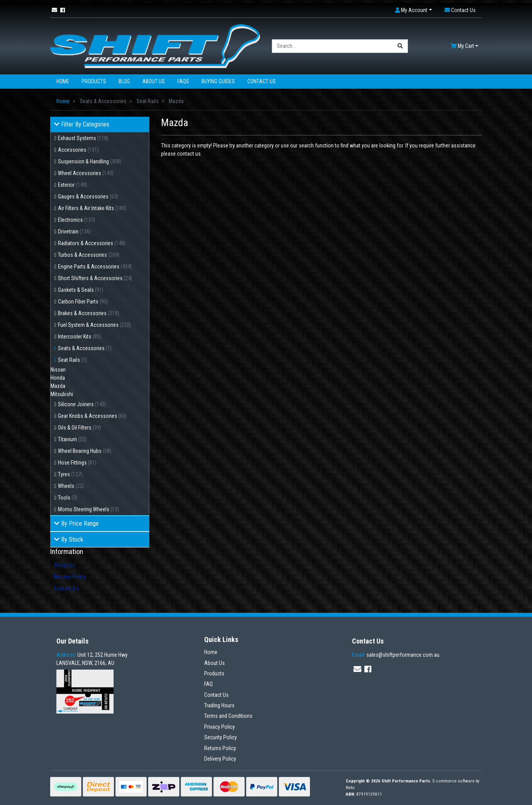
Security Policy (220, 737)
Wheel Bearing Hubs (85, 451)
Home (63, 81)
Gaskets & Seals (81, 290)
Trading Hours (219, 705)
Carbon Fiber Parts (83, 302)
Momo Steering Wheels (88, 509)
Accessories (78, 150)
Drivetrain (74, 232)
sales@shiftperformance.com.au (396, 655)
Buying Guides (218, 81)
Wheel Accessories (86, 173)
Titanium (72, 439)
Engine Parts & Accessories (95, 267)
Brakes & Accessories (88, 313)
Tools (68, 498)
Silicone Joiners (82, 404)
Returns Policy (70, 577)
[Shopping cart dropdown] (464, 46)
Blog (124, 81)
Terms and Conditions (228, 716)
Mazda (58, 386)
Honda (58, 378)
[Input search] (332, 46)
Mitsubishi (62, 394)
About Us (154, 81)
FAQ (208, 684)
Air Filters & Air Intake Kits (92, 208)
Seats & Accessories (85, 348)
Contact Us (262, 81)
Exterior (73, 185)
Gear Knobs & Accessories (92, 416)
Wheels (71, 486)
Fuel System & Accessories (94, 325)
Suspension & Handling (90, 161)
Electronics (77, 220)
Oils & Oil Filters (80, 428)
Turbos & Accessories (89, 255)
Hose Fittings (77, 463)
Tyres (70, 474)
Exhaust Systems (83, 138)
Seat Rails (73, 360)
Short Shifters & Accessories (95, 278)
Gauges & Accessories (88, 196)
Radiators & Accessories (92, 243)
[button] (414, 10)
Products (94, 81)
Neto (350, 788)
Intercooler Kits (80, 337)
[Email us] (54, 10)
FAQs (183, 81)
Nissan (58, 370)
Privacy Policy (220, 727)
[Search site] (400, 46)
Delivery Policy (220, 759)
